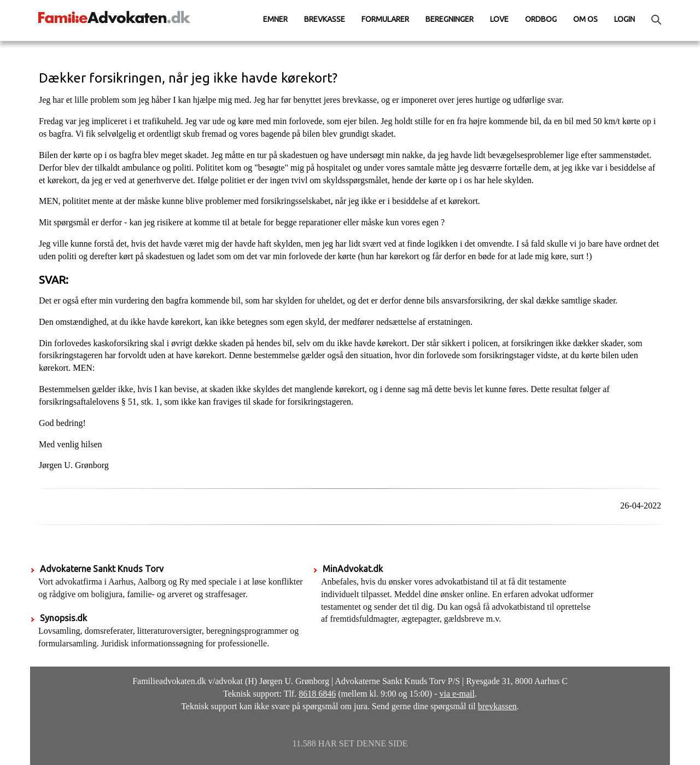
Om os (585, 19)
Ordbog (541, 19)
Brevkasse (325, 19)
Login (625, 19)
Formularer (385, 19)
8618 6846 (317, 694)
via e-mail (457, 694)
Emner (275, 19)
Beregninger (450, 19)
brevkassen (497, 706)
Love (499, 19)
